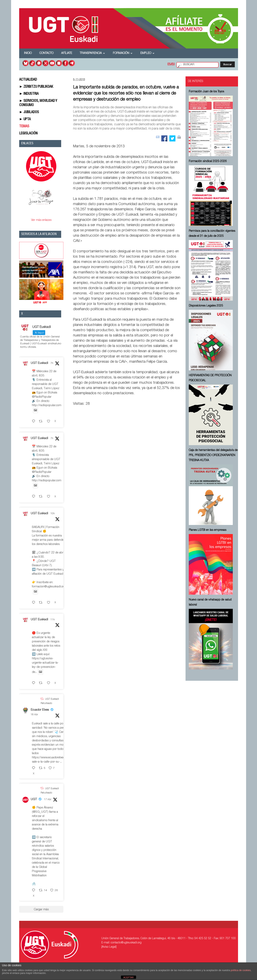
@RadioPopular (42, 397)
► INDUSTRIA (29, 94)
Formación (123, 53)
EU (173, 65)
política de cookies (241, 970)
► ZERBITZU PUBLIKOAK (36, 87)
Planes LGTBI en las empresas (208, 530)
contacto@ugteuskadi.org (126, 943)
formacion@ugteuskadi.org (49, 587)
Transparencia (92, 53)
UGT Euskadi (39, 363)
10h (53, 514)
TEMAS (24, 126)
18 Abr (34, 715)
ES (169, 65)
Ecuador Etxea (40, 710)
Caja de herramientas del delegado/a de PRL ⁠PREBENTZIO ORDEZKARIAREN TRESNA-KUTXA (213, 455)
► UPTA (25, 119)
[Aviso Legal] (109, 947)
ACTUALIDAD (28, 80)
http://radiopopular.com (47, 405)
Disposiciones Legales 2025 (206, 306)
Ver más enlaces (41, 220)
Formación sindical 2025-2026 (208, 161)
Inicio (28, 53)
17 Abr (48, 800)
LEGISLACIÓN (28, 134)
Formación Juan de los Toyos (206, 92)
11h (53, 620)
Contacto (46, 53)
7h (52, 363)
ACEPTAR (128, 977)
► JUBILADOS (29, 112)
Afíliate (67, 53)
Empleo (147, 53)
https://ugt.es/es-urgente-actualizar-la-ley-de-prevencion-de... (45, 665)
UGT (34, 799)
